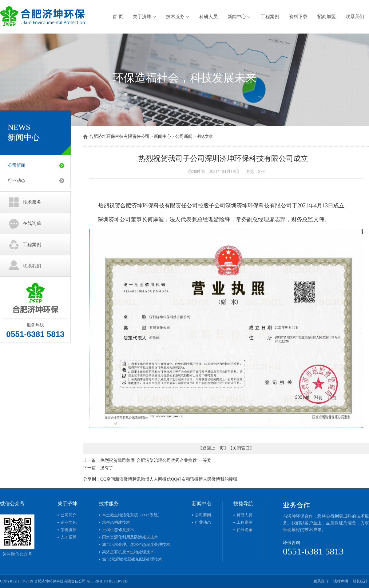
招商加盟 (327, 17)
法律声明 (341, 581)
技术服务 (178, 17)
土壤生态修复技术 (118, 530)
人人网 (156, 479)
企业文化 (69, 522)
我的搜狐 (229, 479)
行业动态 (17, 180)
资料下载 (298, 17)
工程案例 (270, 17)
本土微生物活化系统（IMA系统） (132, 515)
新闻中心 (239, 17)
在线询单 (32, 223)
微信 (167, 479)
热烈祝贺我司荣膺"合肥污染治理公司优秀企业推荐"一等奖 (156, 460)
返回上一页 (213, 448)
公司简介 (69, 515)
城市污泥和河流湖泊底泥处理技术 (132, 559)
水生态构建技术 (116, 522)
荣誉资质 (69, 530)
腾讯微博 (141, 479)
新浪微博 (124, 479)
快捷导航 (243, 504)
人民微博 (212, 479)
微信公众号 (12, 504)
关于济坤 (145, 17)
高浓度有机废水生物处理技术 (128, 552)
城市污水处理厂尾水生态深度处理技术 (136, 544)
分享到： (92, 479)
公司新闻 (17, 165)
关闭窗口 (241, 448)
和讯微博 (194, 479)
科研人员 (208, 17)
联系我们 (355, 17)
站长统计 (360, 581)
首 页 (118, 17)
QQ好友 (178, 479)
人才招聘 (69, 537)
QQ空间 (108, 479)
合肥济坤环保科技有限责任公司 (119, 136)
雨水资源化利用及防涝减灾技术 (130, 537)
